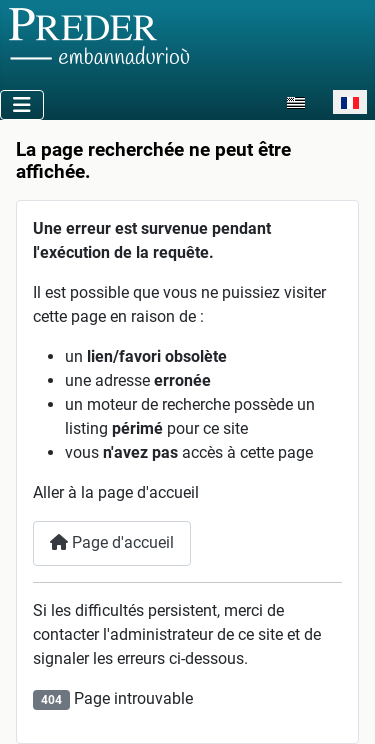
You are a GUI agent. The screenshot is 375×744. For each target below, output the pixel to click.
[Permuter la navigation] (22, 105)
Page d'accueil (112, 542)
